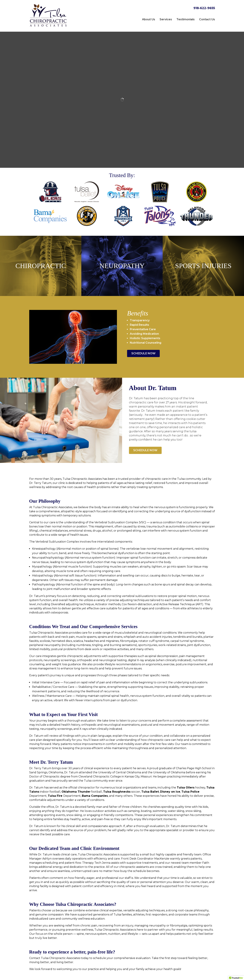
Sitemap (117, 975)
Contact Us (207, 19)
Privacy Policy (136, 975)
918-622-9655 (204, 8)
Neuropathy (122, 255)
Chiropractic (41, 255)
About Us (149, 19)
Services (166, 19)
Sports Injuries (203, 255)
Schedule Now (143, 341)
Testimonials (186, 19)
